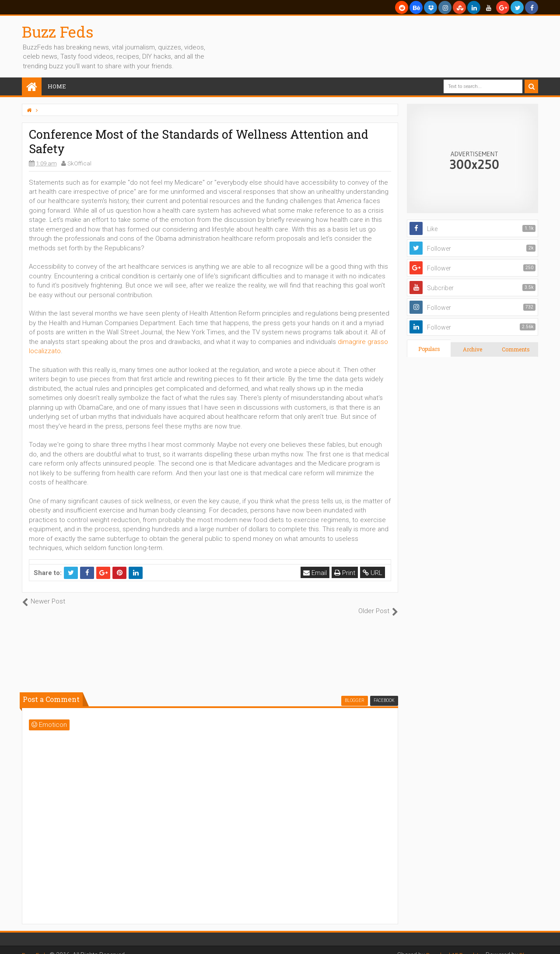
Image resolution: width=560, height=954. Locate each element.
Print (346, 573)
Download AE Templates (448, 945)
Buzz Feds (58, 32)
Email (316, 573)
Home (57, 86)
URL (374, 573)
